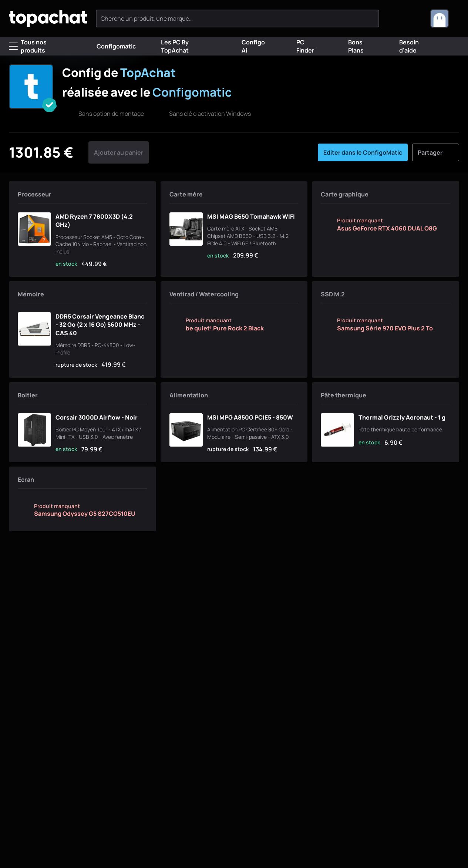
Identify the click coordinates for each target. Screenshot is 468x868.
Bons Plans (350, 46)
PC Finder (299, 46)
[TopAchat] (48, 19)
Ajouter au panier (119, 152)
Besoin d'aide (403, 46)
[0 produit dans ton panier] (412, 18)
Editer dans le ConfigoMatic (363, 152)
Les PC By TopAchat (169, 46)
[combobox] (445, 18)
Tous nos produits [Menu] (28, 46)
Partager (436, 152)
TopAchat (148, 73)
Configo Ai (248, 46)
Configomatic (110, 46)
